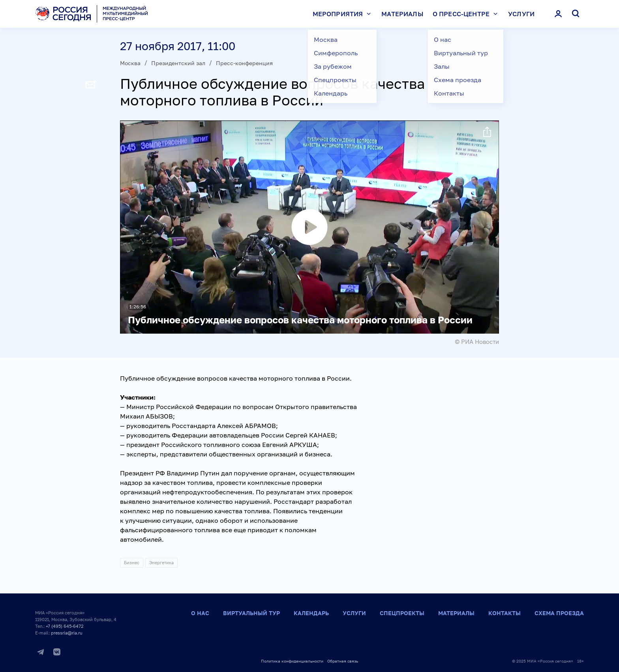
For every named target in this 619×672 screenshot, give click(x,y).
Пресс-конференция (244, 63)
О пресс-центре (467, 14)
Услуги (521, 14)
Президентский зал (178, 63)
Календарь (311, 613)
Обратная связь (343, 661)
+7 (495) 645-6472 (65, 626)
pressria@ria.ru (67, 633)
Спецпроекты (402, 613)
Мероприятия (344, 14)
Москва (130, 63)
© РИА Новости (477, 342)
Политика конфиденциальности (292, 661)
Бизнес (132, 562)
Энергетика (161, 562)
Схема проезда (559, 613)
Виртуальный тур (251, 613)
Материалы (402, 14)
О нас (200, 613)
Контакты (505, 613)
